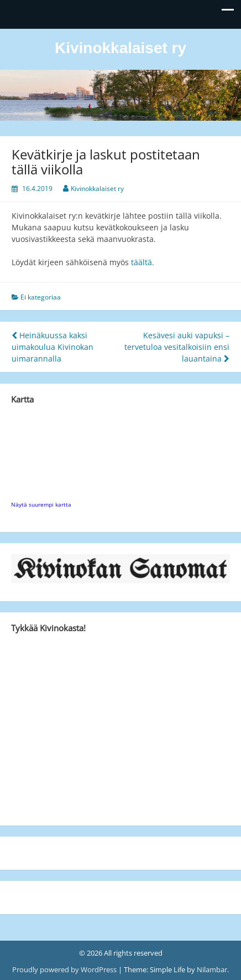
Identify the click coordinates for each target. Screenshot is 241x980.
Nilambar (212, 969)
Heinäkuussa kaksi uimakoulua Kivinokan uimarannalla (53, 347)
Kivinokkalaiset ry (120, 48)
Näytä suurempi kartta (41, 504)
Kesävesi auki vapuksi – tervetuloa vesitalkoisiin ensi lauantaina (177, 347)
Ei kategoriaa (41, 297)
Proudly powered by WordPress (65, 969)
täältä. (142, 262)
